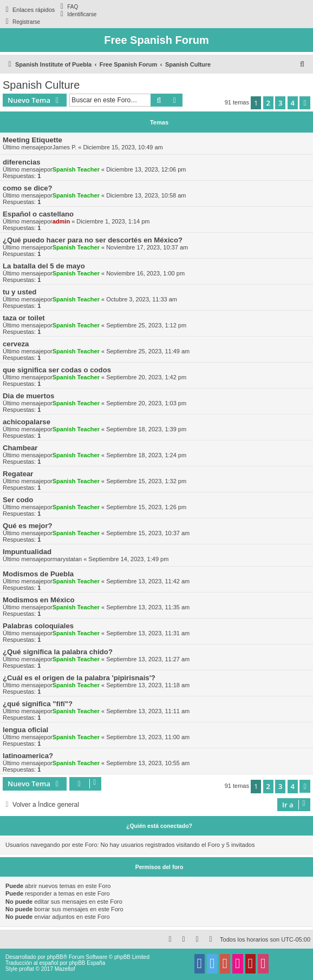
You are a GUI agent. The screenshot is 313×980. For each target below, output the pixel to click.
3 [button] (280, 103)
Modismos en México (39, 600)
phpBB (55, 957)
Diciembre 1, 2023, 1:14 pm (113, 221)
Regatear (18, 474)
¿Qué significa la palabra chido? (58, 652)
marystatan (67, 559)
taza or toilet (24, 318)
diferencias (22, 162)
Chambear (20, 448)
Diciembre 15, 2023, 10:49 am (123, 147)
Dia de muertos (28, 396)
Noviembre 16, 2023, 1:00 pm (145, 273)
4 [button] (293, 103)
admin (61, 221)
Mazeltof (65, 969)
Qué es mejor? (28, 526)
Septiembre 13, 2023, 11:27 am (148, 659)
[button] (305, 103)
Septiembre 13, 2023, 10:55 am (148, 763)
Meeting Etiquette (32, 140)
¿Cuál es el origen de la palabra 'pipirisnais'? (79, 678)
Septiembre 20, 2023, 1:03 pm (146, 403)
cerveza (16, 344)
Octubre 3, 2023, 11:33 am (142, 299)
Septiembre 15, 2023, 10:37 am (148, 533)
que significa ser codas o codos (57, 370)
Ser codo (18, 500)
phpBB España (87, 963)
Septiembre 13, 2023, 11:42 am (148, 581)
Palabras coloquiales (38, 626)
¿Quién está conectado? (159, 826)
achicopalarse (27, 422)
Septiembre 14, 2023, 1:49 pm (128, 559)
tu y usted (19, 292)
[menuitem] (68, 6)
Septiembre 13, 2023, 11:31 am (148, 633)
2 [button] (268, 103)
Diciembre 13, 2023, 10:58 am (146, 195)
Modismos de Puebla (38, 574)
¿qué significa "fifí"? (38, 704)
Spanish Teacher (76, 169)
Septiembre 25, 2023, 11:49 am (148, 351)
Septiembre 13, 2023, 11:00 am (148, 737)
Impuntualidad (27, 552)
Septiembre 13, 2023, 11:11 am (148, 711)
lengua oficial (25, 730)
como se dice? (28, 188)
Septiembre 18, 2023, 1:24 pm (146, 455)
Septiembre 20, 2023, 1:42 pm (146, 377)
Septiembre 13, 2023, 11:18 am (148, 685)
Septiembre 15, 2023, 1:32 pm (146, 481)
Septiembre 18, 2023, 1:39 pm (146, 429)
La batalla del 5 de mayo (44, 266)
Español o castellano (38, 214)
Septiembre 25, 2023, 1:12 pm (146, 325)
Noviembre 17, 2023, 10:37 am (147, 247)
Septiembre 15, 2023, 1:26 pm (146, 507)
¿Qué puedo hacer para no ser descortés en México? (93, 240)
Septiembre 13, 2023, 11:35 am (148, 607)
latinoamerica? (28, 756)
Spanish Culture (41, 85)
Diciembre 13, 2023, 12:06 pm (146, 169)
